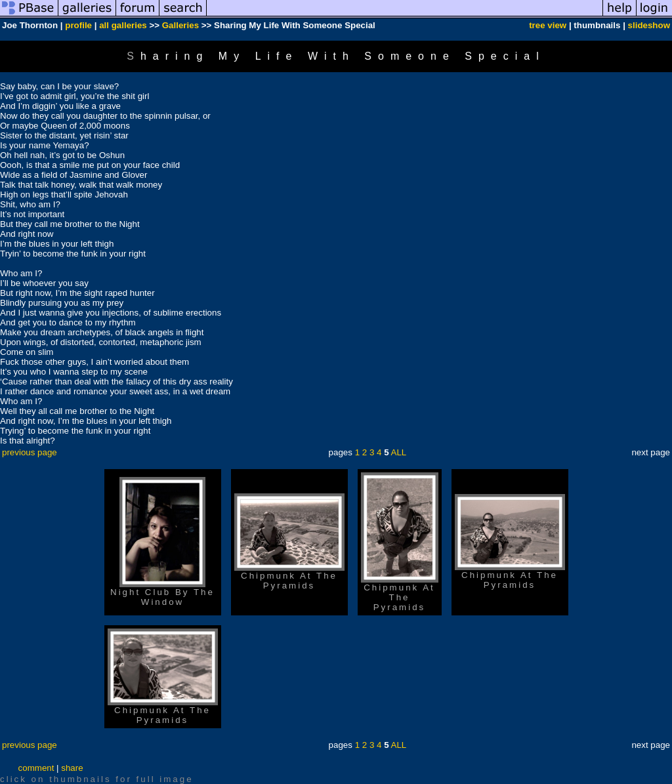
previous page (30, 452)
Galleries (180, 25)
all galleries (123, 25)
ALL (399, 452)
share (72, 768)
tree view (548, 25)
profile (78, 25)
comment (36, 768)
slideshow (649, 25)
